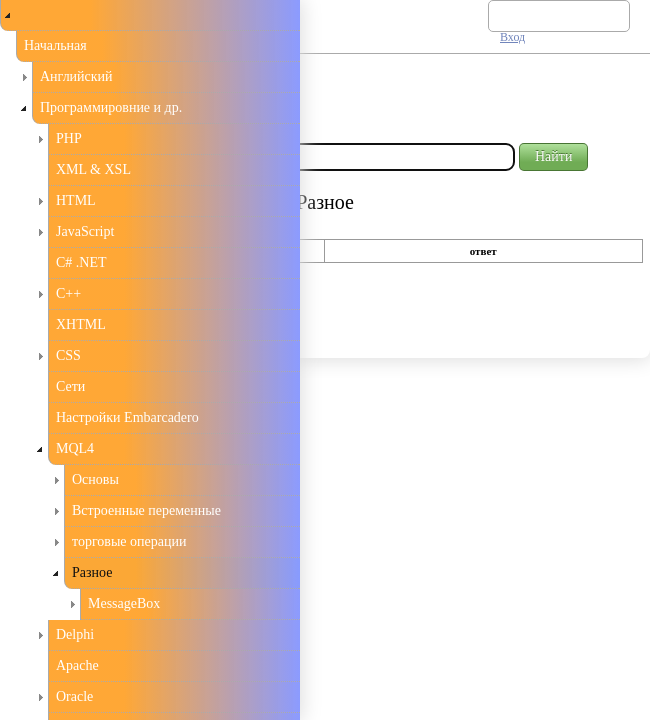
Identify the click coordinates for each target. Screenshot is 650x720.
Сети (70, 386)
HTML (76, 200)
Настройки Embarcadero (127, 417)
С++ (68, 293)
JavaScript (85, 231)
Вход (512, 37)
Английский (76, 76)
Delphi (75, 634)
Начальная (55, 45)
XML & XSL (93, 169)
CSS (68, 355)
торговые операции (129, 541)
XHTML (81, 324)
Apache (77, 665)
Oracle (74, 696)
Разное (92, 572)
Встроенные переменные (146, 510)
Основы (95, 479)
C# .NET (81, 262)
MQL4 (75, 448)
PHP (69, 138)
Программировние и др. (111, 107)
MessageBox (124, 603)
